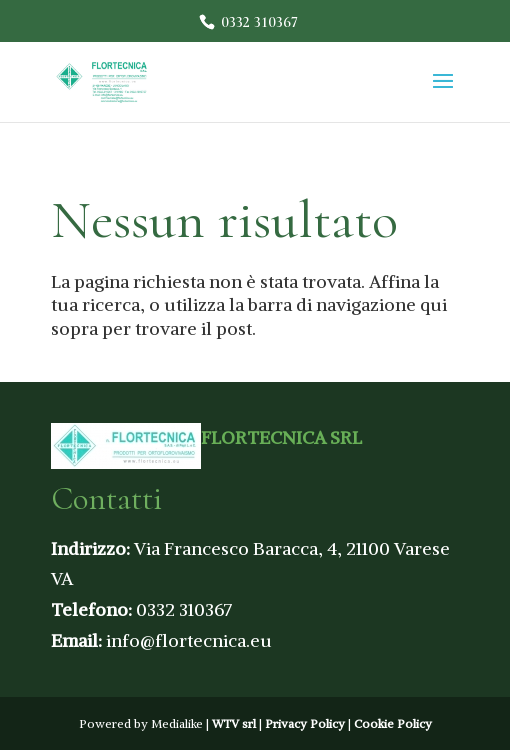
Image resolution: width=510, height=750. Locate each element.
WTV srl (234, 723)
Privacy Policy (305, 723)
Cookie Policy (393, 723)
